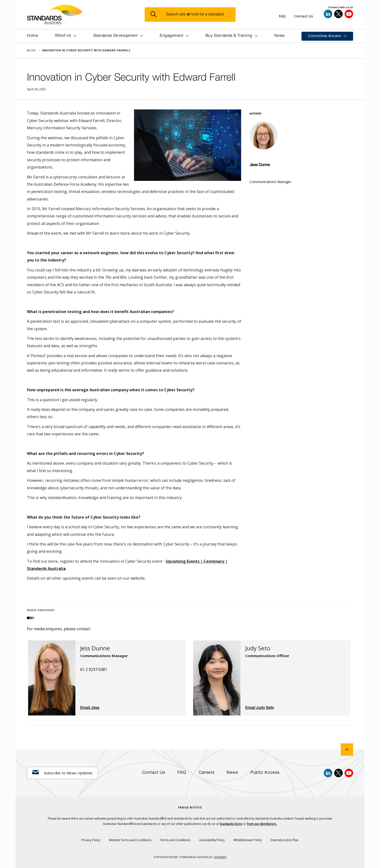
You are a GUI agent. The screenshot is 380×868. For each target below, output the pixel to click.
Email (86, 708)
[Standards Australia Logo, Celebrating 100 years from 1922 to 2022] (86, 15)
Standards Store (231, 824)
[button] (193, 15)
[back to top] (347, 749)
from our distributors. (262, 824)
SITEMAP (220, 857)
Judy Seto (265, 708)
